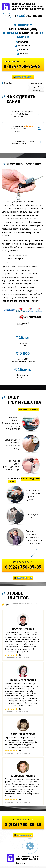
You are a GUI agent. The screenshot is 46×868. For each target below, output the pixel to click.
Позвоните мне (23, 77)
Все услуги (20, 863)
